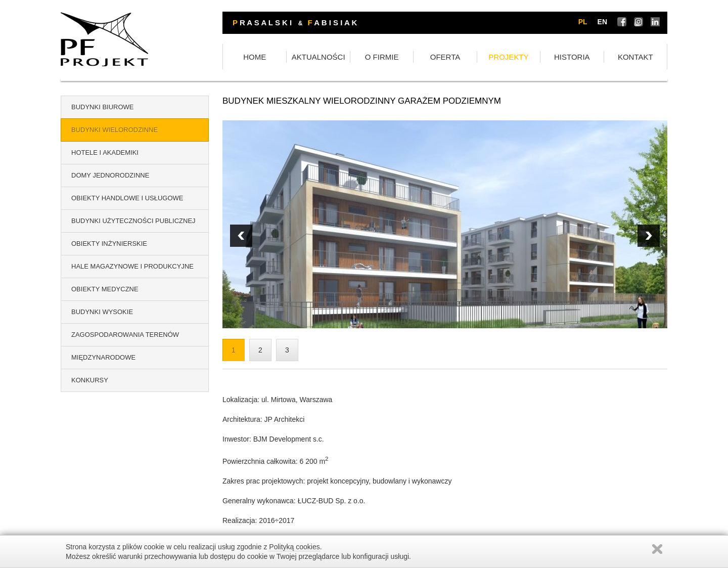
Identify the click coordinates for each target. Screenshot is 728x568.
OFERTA (445, 57)
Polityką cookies (294, 547)
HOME (255, 57)
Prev (649, 236)
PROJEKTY (508, 57)
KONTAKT (635, 57)
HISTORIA (572, 57)
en (602, 22)
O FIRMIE (382, 57)
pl (583, 22)
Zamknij (657, 549)
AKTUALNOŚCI (318, 57)
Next (241, 236)
